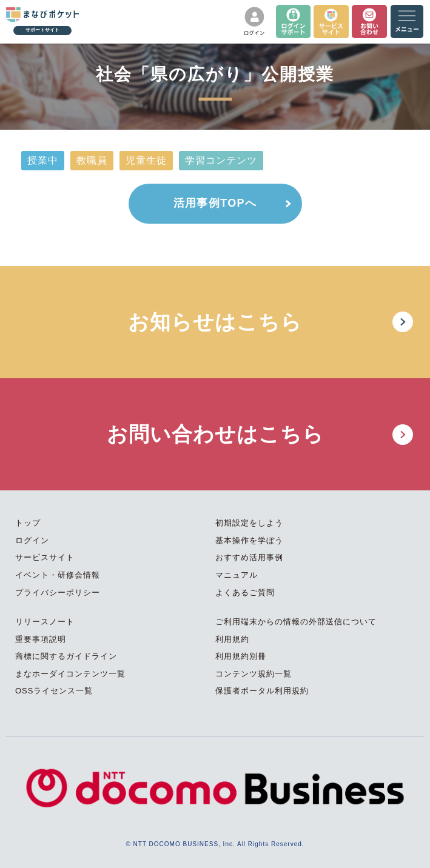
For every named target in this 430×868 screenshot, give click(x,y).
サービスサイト (45, 557)
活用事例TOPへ (215, 203)
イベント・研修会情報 (58, 575)
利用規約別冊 (241, 656)
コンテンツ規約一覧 (254, 674)
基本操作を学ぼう (249, 540)
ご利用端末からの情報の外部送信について (296, 622)
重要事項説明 (41, 639)
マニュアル (237, 575)
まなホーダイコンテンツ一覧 (70, 674)
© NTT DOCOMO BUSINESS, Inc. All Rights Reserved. (215, 844)
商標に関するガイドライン (66, 656)
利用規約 (232, 639)
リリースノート (45, 622)
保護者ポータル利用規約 (262, 691)
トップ (28, 523)
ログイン (32, 540)
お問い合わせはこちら (215, 434)
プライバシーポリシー (58, 593)
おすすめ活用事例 (249, 557)
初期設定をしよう (249, 523)
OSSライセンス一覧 (54, 691)
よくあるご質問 (245, 593)
